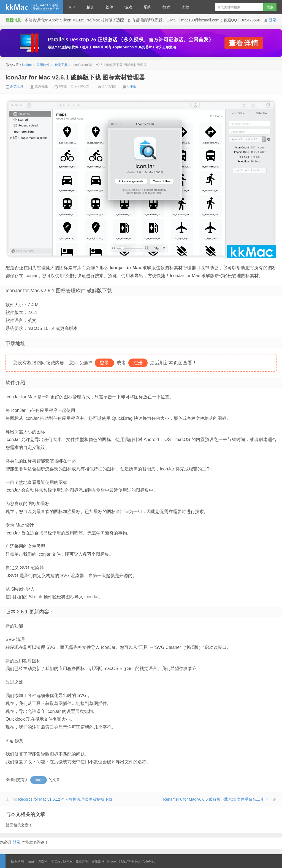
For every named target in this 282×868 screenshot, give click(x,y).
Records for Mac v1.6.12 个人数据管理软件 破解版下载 (65, 799)
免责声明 (82, 861)
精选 (90, 7)
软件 (109, 7)
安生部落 (98, 861)
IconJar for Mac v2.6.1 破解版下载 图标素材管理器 (75, 77)
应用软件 (43, 65)
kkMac (32, 7)
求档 (185, 7)
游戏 (128, 7)
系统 (147, 7)
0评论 (132, 86)
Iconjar (39, 780)
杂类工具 (61, 65)
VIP (72, 7)
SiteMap (149, 861)
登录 (273, 20)
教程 (166, 7)
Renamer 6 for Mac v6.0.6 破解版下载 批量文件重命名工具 (213, 799)
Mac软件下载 (131, 861)
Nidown (113, 861)
